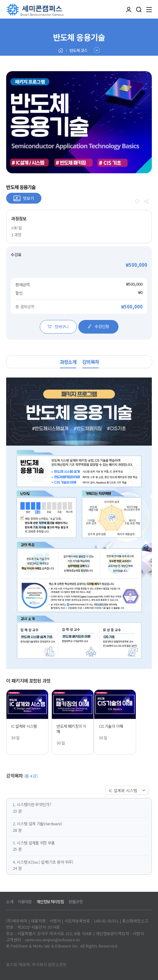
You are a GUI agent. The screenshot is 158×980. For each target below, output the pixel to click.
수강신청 (98, 326)
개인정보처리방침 (50, 902)
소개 (10, 902)
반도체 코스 (78, 50)
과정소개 (68, 362)
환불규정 (75, 902)
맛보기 (28, 198)
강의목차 (91, 362)
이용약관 (25, 902)
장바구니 (58, 327)
